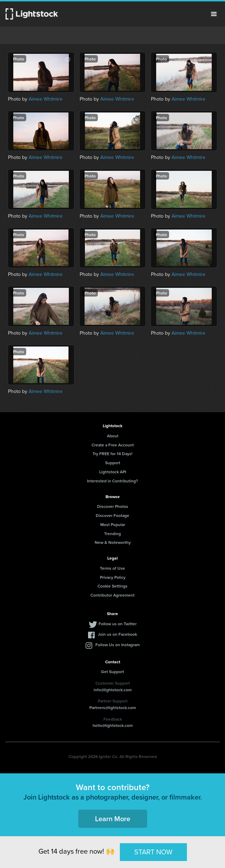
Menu (214, 14)
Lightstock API (113, 472)
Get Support (112, 672)
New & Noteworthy (113, 542)
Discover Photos (113, 506)
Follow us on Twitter (118, 624)
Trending (112, 534)
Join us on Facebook (117, 634)
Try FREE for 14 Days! (112, 454)
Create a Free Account (113, 445)
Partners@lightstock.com (113, 707)
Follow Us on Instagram (118, 645)
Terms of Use (112, 568)
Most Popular (113, 524)
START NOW (153, 852)
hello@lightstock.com (113, 725)
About (113, 436)
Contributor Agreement (112, 595)
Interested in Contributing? (112, 481)
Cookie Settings (112, 586)
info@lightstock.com (113, 690)
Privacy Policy (113, 577)
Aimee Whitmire (46, 99)
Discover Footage (112, 515)
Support (113, 463)
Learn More (113, 819)
